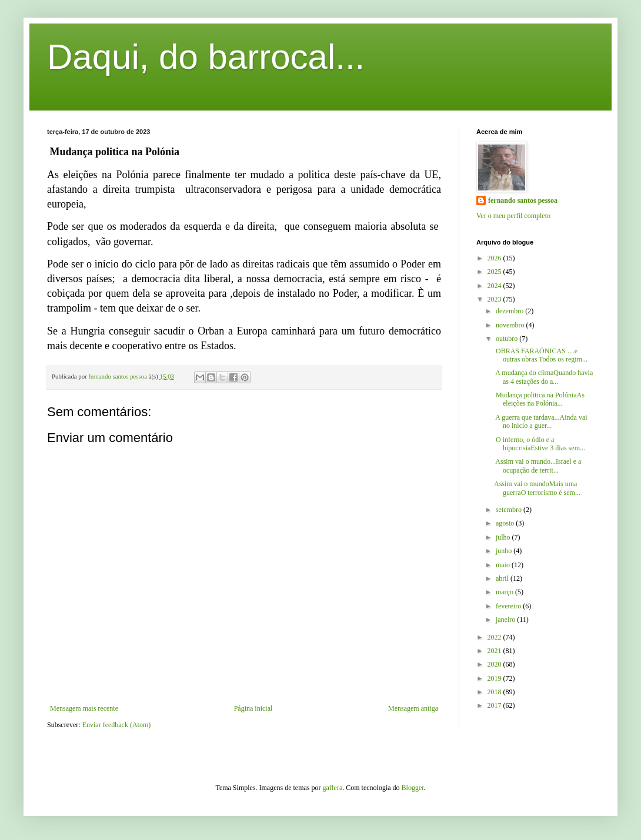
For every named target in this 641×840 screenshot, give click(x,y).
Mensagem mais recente (84, 708)
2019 (495, 678)
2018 (495, 692)
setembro (510, 510)
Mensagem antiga (413, 708)
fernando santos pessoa (523, 200)
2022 (495, 637)
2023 (495, 299)
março (505, 592)
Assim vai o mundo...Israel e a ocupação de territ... (537, 466)
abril (503, 578)
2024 (495, 286)
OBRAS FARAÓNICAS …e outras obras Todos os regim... (541, 355)
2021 (495, 651)
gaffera (333, 788)
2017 (495, 705)
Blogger (413, 788)
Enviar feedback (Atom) (117, 725)
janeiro (506, 620)
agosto (506, 523)
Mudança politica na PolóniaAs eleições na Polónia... (539, 399)
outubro (508, 339)
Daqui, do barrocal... (206, 57)
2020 (495, 664)
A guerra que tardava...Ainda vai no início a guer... (541, 421)
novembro (511, 325)
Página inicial (253, 708)
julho (504, 537)
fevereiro (509, 606)
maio (504, 565)
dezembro (510, 311)
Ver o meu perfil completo (513, 216)
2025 (495, 272)
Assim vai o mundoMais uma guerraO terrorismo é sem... (537, 488)
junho (505, 551)
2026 (495, 258)
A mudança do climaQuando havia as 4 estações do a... (543, 377)
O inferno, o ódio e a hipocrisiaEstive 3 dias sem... (540, 444)
